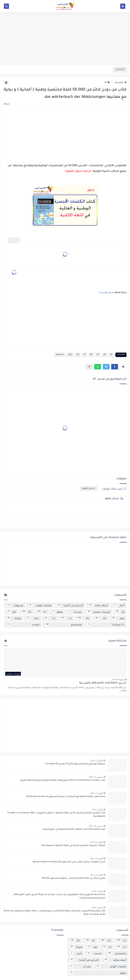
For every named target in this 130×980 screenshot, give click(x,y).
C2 (78, 355)
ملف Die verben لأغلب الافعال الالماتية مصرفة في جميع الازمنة (74, 829)
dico (70, 355)
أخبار (119, 605)
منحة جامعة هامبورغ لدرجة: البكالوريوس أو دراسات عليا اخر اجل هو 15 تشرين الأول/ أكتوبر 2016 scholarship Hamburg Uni (59, 896)
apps (118, 618)
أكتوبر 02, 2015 (96, 842)
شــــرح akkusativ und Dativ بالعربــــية (103, 683)
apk (11, 612)
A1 (107, 83)
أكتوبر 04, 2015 (96, 875)
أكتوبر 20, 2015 (96, 859)
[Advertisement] (65, 39)
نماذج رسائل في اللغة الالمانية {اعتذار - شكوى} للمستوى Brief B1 (74, 878)
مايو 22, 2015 (97, 810)
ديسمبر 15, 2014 (96, 777)
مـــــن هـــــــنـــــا (106, 293)
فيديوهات (15, 605)
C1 (84, 355)
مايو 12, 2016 (97, 908)
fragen (14, 618)
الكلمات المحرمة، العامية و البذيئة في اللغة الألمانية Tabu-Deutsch (73, 846)
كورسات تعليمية (99, 612)
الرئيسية (121, 83)
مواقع (57, 612)
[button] (115, 367)
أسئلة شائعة (98, 605)
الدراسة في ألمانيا (70, 605)
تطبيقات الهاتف (40, 605)
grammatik (63, 625)
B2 (91, 355)
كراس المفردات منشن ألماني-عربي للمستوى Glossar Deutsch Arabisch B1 (69, 862)
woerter (60, 355)
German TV (106, 625)
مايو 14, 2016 (97, 891)
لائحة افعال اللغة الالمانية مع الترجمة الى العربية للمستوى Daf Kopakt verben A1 (66, 797)
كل (120, 612)
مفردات (75, 612)
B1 (98, 355)
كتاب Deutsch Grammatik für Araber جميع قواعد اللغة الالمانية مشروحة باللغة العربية (63, 780)
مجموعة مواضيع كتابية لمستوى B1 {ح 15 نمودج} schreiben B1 (75, 764)
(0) (7, 104)
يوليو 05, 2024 (118, 679)
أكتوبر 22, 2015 (96, 761)
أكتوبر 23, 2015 (96, 793)
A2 (105, 355)
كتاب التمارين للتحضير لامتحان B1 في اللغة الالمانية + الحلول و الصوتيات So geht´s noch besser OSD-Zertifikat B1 (56, 815)
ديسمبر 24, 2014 (96, 826)
